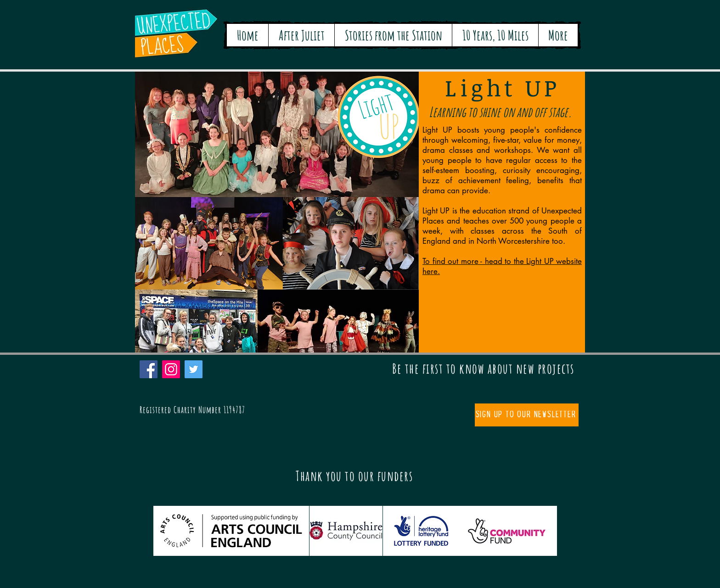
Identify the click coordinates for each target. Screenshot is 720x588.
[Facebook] (149, 369)
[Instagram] (171, 369)
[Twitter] (194, 369)
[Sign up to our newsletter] (527, 415)
